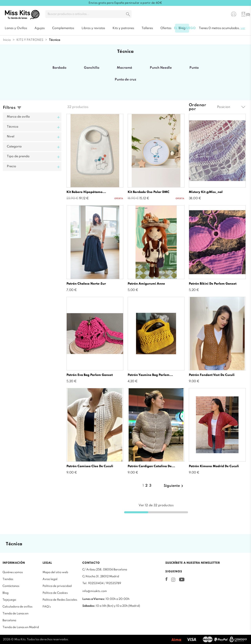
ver (243, 28)
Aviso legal (50, 579)
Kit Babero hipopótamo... (86, 192)
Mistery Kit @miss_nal (206, 192)
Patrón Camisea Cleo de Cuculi (90, 466)
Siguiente (174, 486)
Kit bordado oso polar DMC (149, 192)
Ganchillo (92, 68)
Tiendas (8, 579)
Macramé (125, 68)
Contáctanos (11, 586)
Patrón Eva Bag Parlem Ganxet (90, 375)
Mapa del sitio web (55, 572)
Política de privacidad (57, 586)
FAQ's (47, 607)
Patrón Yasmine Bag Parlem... (150, 375)
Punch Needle (161, 68)
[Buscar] (88, 14)
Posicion (231, 107)
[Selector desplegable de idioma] (221, 14)
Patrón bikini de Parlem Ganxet (213, 284)
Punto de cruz (125, 80)
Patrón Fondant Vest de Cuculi (212, 375)
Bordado (59, 68)
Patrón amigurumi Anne (146, 284)
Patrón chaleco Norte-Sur (86, 284)
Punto (194, 68)
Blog (5, 593)
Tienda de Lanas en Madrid (21, 627)
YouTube (182, 579)
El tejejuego (185, 28)
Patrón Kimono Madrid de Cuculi (214, 466)
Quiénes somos (13, 572)
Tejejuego (9, 600)
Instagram (173, 580)
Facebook (166, 579)
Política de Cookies (55, 593)
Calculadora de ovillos (17, 607)
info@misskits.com (95, 591)
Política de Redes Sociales (60, 600)
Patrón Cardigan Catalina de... (151, 466)
